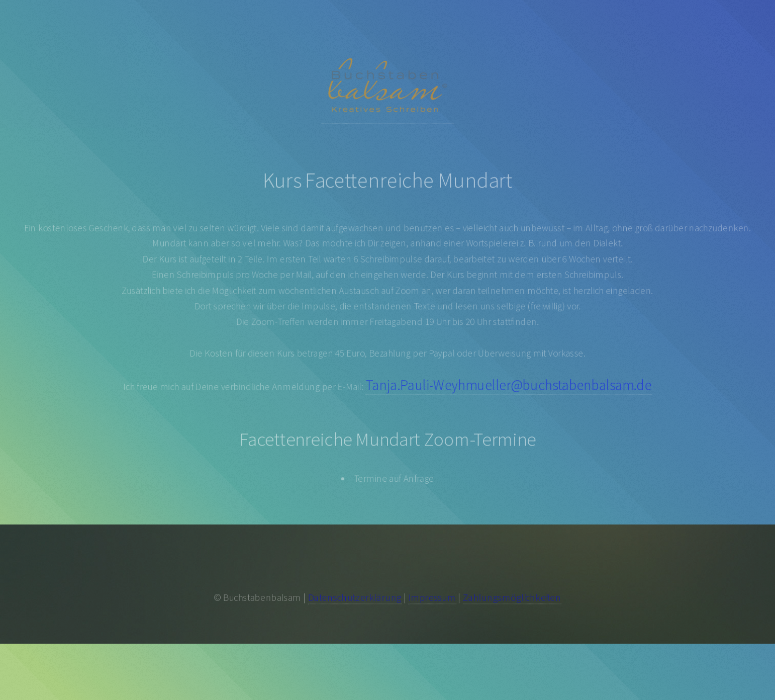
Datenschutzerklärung (354, 597)
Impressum (433, 597)
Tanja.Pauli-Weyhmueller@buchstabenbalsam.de (511, 386)
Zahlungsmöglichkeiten (514, 597)
